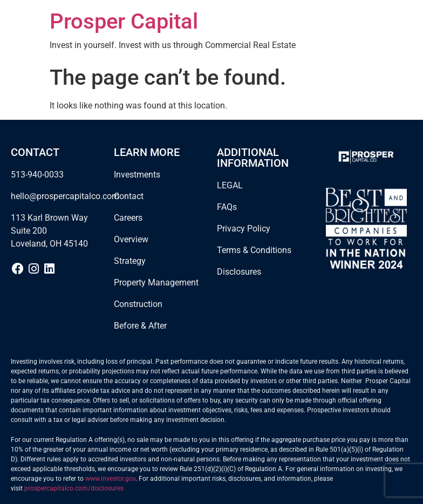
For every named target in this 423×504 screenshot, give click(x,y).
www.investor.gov (110, 479)
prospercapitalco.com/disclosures (74, 488)
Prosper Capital (124, 21)
